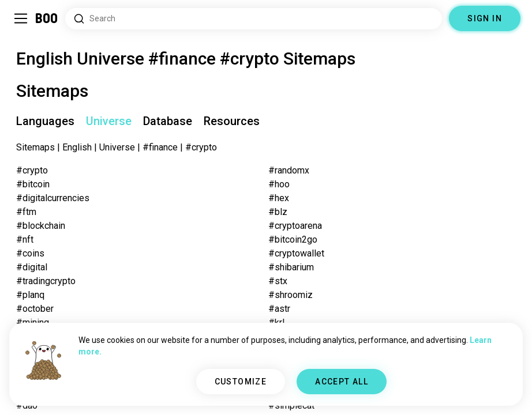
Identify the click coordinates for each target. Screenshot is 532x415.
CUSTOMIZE (241, 382)
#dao (27, 405)
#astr (279, 309)
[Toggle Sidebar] (21, 18)
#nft (25, 239)
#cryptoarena (295, 226)
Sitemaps (35, 147)
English (77, 147)
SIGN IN (485, 18)
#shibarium (291, 267)
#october (35, 309)
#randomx (289, 170)
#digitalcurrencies (53, 198)
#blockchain (41, 226)
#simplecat (291, 405)
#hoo (279, 184)
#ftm (26, 212)
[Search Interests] (254, 19)
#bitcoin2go (293, 239)
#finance (160, 147)
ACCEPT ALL (342, 382)
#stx (278, 281)
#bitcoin (33, 184)
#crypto (32, 170)
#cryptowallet (296, 253)
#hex (279, 198)
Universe (117, 147)
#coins (30, 253)
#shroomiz (291, 295)
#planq (30, 295)
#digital (32, 267)
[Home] (47, 18)
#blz (278, 212)
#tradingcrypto (46, 281)
